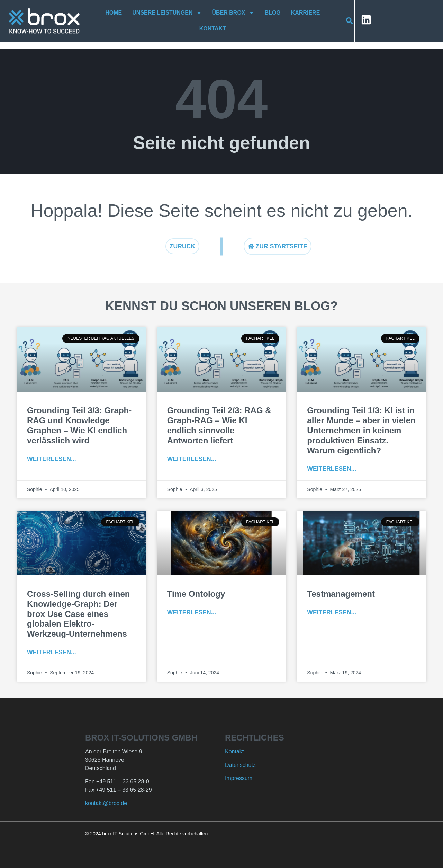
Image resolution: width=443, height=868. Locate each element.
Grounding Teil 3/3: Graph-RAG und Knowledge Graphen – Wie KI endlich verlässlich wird (79, 425)
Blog (273, 13)
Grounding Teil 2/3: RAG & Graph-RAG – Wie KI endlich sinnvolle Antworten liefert (219, 425)
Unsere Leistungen (167, 13)
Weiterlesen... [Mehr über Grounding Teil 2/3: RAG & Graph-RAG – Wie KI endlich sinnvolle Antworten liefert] (192, 459)
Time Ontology (196, 594)
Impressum (239, 778)
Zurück (182, 246)
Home (114, 13)
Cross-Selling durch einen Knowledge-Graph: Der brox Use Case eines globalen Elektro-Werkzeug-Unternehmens (78, 614)
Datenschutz (240, 765)
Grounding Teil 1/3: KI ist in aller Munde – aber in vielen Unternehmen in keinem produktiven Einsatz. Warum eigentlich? (361, 430)
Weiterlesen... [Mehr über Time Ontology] (192, 612)
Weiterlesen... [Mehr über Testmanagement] (332, 612)
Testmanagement (341, 594)
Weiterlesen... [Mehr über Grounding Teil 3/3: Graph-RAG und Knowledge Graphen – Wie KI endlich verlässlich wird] (52, 459)
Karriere (306, 13)
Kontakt (213, 29)
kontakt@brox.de (106, 803)
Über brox (233, 13)
